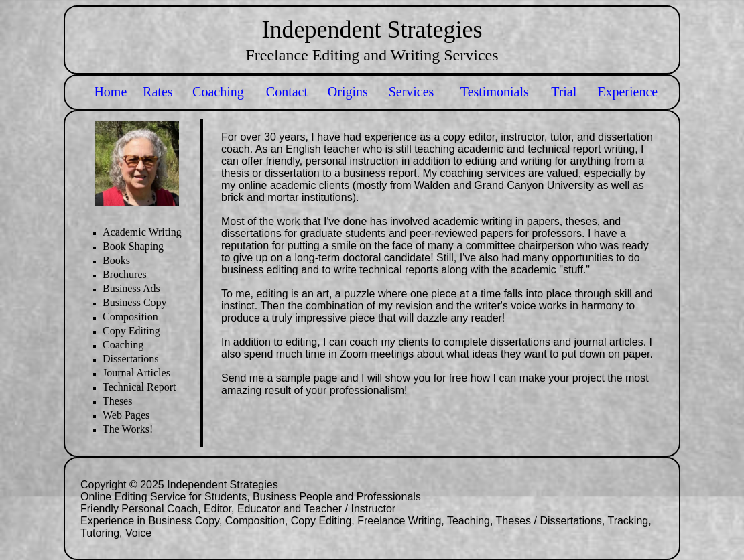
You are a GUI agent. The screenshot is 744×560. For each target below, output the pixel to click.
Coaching (218, 92)
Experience (627, 92)
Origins (348, 92)
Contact (287, 92)
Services (412, 92)
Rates (158, 92)
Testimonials (495, 92)
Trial (564, 92)
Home (110, 92)
